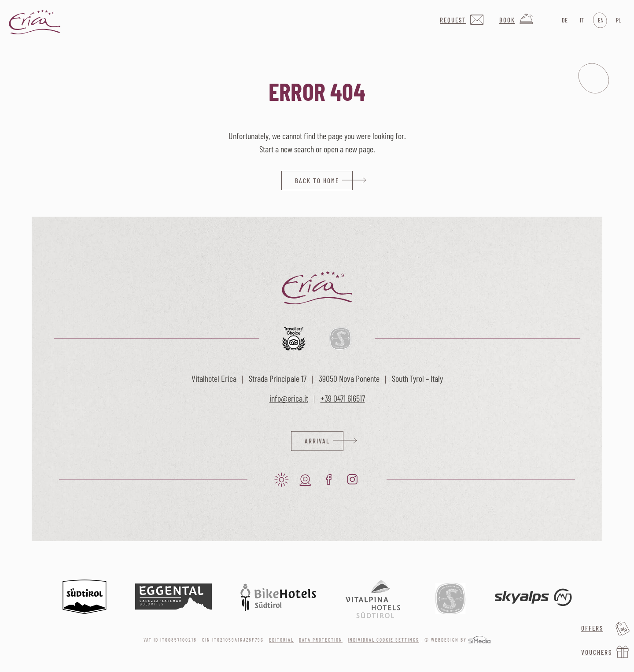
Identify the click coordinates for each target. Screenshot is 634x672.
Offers (592, 628)
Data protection (321, 640)
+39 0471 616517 (343, 398)
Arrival (317, 441)
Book (507, 20)
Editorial (281, 640)
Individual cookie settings (383, 640)
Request (453, 20)
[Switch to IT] (582, 20)
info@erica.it (289, 398)
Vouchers (597, 652)
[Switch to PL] (618, 20)
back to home (317, 181)
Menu (593, 78)
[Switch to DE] (564, 20)
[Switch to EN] (600, 20)
